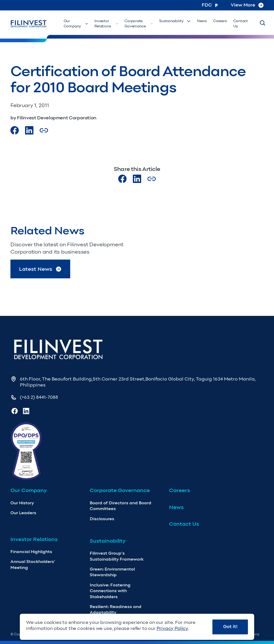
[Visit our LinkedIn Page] (29, 130)
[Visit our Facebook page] (15, 130)
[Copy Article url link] (44, 130)
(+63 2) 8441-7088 (39, 397)
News (202, 21)
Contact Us (241, 24)
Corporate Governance (139, 24)
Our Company (76, 24)
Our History (22, 503)
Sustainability (175, 21)
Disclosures (102, 519)
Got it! (230, 627)
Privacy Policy (172, 628)
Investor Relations (106, 24)
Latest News (40, 269)
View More (247, 5)
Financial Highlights (31, 552)
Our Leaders (23, 513)
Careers (220, 21)
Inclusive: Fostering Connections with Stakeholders (110, 591)
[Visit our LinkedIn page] (137, 179)
